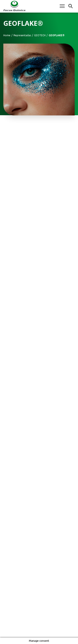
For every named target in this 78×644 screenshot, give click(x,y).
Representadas (22, 36)
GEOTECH (40, 36)
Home (7, 36)
